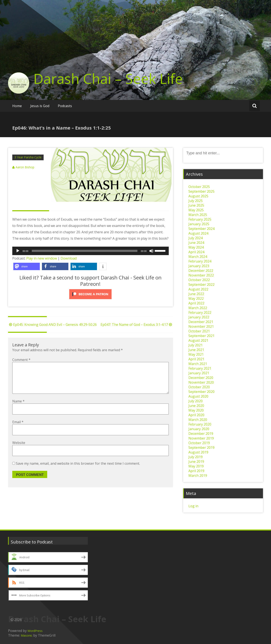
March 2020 (198, 420)
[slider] (85, 251)
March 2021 (198, 364)
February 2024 (200, 261)
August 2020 (198, 396)
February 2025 (200, 219)
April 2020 (196, 415)
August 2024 (198, 233)
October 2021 (199, 331)
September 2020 (201, 392)
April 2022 (196, 303)
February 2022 (200, 312)
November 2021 (201, 326)
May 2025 (196, 210)
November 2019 (201, 438)
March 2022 (198, 308)
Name (18, 408)
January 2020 (199, 429)
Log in (193, 506)
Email (18, 429)
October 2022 (199, 280)
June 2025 (196, 205)
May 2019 (196, 466)
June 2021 (196, 350)
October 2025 (199, 187)
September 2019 (201, 448)
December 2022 (201, 271)
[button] (27, 266)
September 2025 (201, 191)
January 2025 (199, 224)
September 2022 (201, 285)
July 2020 (196, 401)
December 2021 (201, 322)
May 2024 (196, 247)
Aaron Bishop (25, 167)
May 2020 (196, 410)
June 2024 (196, 243)
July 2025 (196, 201)
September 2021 (201, 336)
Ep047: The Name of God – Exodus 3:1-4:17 (137, 325)
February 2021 (200, 368)
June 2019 (196, 462)
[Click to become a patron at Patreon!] (90, 294)
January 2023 (199, 266)
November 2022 (201, 275)
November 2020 (201, 382)
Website (19, 449)
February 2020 (200, 424)
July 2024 (196, 238)
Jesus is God (40, 106)
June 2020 (196, 406)
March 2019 (198, 475)
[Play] (18, 251)
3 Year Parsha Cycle (28, 157)
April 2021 (196, 359)
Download (69, 258)
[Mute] (151, 251)
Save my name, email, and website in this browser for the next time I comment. (78, 470)
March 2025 (198, 215)
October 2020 (199, 387)
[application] (90, 251)
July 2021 (196, 345)
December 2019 (201, 434)
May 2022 (196, 299)
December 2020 (201, 378)
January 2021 (199, 373)
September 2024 (201, 229)
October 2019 (199, 443)
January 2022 (199, 317)
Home (17, 106)
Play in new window (42, 258)
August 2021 (198, 340)
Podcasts (65, 106)
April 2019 (196, 471)
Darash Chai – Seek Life (108, 79)
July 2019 (196, 457)
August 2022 (198, 289)
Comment (21, 360)
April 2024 (196, 252)
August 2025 (198, 196)
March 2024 (198, 257)
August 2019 (198, 452)
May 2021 (196, 354)
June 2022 (196, 294)
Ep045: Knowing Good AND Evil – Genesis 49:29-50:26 (52, 325)
